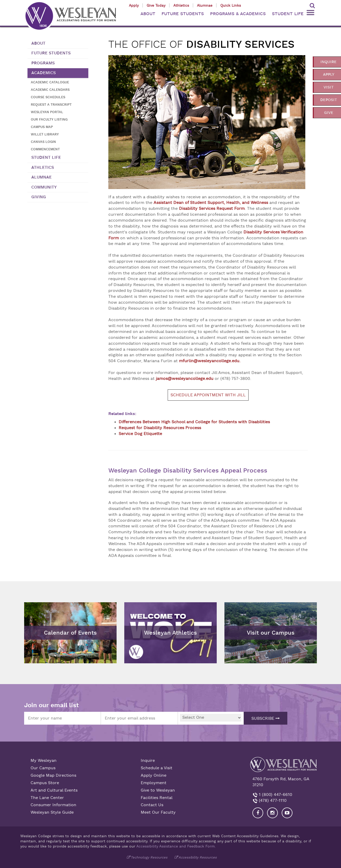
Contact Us (152, 805)
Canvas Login (43, 142)
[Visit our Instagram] (272, 813)
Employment (154, 783)
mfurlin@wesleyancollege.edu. (210, 361)
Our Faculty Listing (49, 119)
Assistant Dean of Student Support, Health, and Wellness (211, 203)
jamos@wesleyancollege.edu (185, 379)
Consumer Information (53, 805)
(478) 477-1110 (272, 801)
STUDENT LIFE (288, 14)
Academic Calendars (50, 90)
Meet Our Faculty (158, 812)
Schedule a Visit (157, 768)
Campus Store (45, 783)
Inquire (148, 761)
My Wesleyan (44, 761)
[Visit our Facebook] (258, 813)
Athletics (181, 5)
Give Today (156, 5)
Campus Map (42, 127)
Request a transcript (51, 105)
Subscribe (266, 718)
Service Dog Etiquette (140, 434)
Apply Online (154, 775)
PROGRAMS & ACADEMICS (238, 14)
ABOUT (148, 14)
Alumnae (205, 5)
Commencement (45, 149)
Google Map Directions (53, 775)
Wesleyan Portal (47, 112)
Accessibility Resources (198, 857)
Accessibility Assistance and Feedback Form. (176, 846)
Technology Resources (149, 857)
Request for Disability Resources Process (160, 428)
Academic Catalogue (50, 82)
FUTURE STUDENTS (183, 14)
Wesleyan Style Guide (52, 812)
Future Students (51, 53)
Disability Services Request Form (212, 209)
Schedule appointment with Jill (208, 395)
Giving (39, 197)
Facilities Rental (157, 798)
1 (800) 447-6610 (275, 795)
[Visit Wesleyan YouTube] (287, 813)
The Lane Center (47, 798)
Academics (44, 73)
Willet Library (45, 134)
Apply (134, 5)
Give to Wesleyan (158, 790)
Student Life (46, 157)
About (38, 43)
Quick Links (231, 5)
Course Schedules (48, 97)
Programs (43, 63)
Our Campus (43, 768)
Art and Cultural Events (54, 790)
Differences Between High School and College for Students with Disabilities (194, 422)
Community (44, 187)
